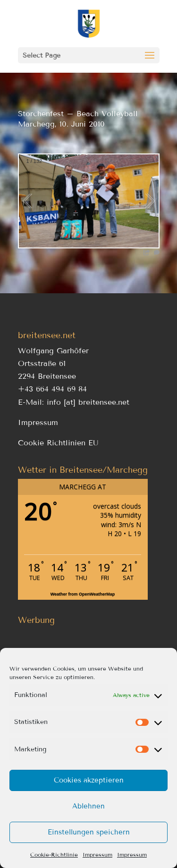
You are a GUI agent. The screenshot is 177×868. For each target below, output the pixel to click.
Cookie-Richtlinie (54, 855)
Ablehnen (88, 806)
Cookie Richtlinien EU (58, 443)
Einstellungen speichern (89, 832)
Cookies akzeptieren (89, 780)
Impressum (97, 855)
